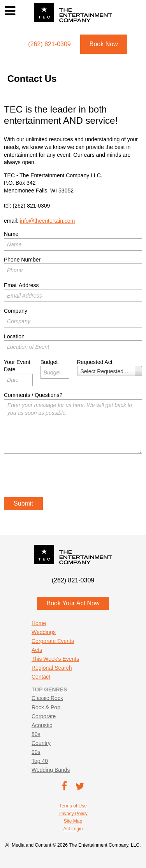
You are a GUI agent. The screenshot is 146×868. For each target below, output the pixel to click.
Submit (23, 503)
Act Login (73, 829)
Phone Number (22, 260)
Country (41, 743)
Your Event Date (17, 366)
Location (14, 336)
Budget (49, 362)
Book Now (104, 44)
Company (16, 311)
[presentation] (63, 476)
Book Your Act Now (73, 603)
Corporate (44, 716)
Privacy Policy (73, 814)
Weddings (44, 632)
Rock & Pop (46, 707)
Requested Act (95, 362)
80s (36, 734)
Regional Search (52, 668)
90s (36, 752)
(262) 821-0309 (32, 206)
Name (11, 234)
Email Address (21, 285)
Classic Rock (47, 698)
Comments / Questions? (33, 395)
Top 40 (40, 761)
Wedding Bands (51, 770)
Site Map (73, 821)
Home (39, 623)
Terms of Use (73, 806)
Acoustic (42, 725)
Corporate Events (53, 641)
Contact (41, 677)
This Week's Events (55, 659)
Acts (37, 650)
